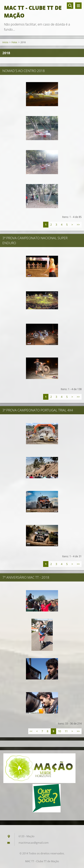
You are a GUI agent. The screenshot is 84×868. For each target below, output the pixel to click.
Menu (78, 6)
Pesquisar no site (70, 6)
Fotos (14, 42)
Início (5, 42)
